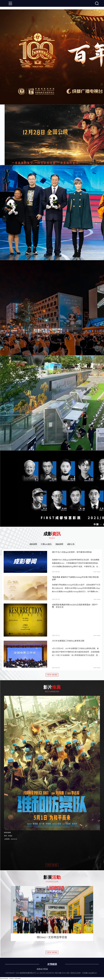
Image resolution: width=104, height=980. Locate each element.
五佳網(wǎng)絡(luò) (89, 973)
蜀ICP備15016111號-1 (63, 973)
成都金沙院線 (42, 969)
